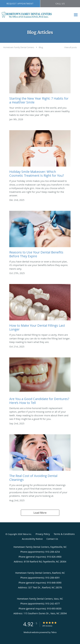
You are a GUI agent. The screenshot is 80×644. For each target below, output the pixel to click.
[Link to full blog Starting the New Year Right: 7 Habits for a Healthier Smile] (40, 81)
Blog (41, 47)
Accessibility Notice (32, 539)
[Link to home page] (36, 15)
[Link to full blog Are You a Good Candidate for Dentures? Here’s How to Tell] (40, 382)
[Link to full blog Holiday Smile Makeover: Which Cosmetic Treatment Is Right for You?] (40, 155)
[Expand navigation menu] (76, 15)
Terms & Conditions (64, 534)
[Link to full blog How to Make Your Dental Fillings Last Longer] (40, 308)
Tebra (54, 632)
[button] (20, 4)
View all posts (71, 47)
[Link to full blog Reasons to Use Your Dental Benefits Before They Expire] (40, 235)
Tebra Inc (27, 534)
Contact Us (52, 539)
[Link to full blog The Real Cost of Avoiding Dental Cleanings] (40, 459)
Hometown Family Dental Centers (19, 47)
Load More (40, 513)
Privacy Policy (43, 534)
